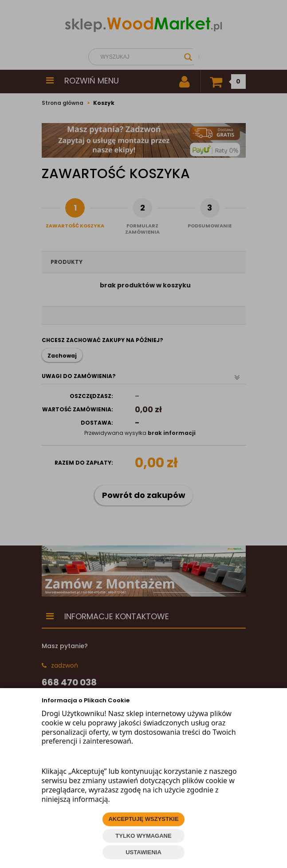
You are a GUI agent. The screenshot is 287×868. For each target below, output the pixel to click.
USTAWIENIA (143, 852)
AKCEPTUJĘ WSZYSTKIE (143, 819)
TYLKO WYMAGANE (143, 836)
